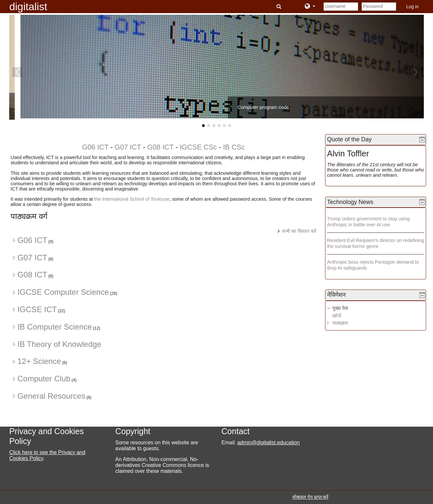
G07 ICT (128, 147)
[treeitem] (378, 316)
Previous (17, 72)
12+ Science (39, 361)
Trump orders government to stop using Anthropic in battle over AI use (373, 222)
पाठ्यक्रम (345, 323)
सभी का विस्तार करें (299, 231)
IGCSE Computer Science (63, 292)
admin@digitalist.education (269, 443)
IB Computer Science (55, 327)
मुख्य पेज (345, 308)
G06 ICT (95, 147)
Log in (412, 7)
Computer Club (44, 379)
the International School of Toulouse (132, 199)
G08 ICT (160, 147)
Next (416, 72)
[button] (280, 7)
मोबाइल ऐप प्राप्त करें (310, 497)
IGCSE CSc (197, 147)
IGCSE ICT (37, 309)
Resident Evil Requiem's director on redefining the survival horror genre (369, 243)
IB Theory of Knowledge (59, 344)
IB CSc (234, 147)
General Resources (51, 396)
